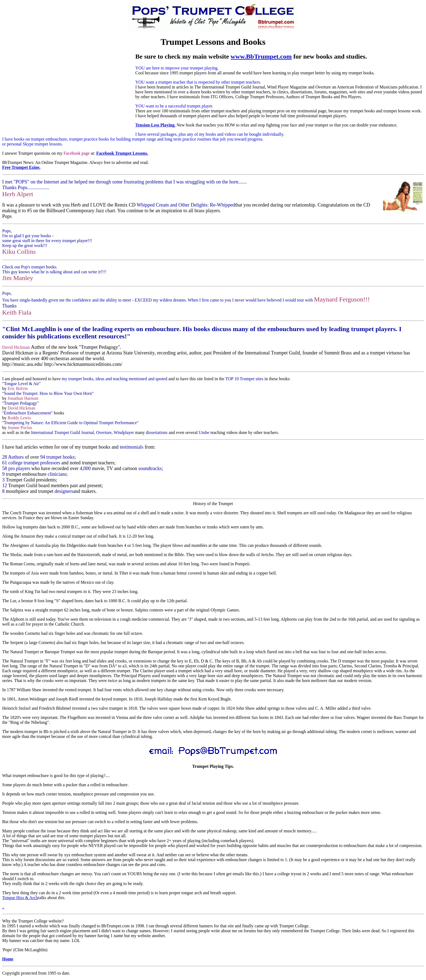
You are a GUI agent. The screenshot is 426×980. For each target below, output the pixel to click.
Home (8, 959)
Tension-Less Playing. (155, 125)
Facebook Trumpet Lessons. (122, 153)
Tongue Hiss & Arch (20, 898)
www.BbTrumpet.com (261, 56)
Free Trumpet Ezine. (21, 167)
